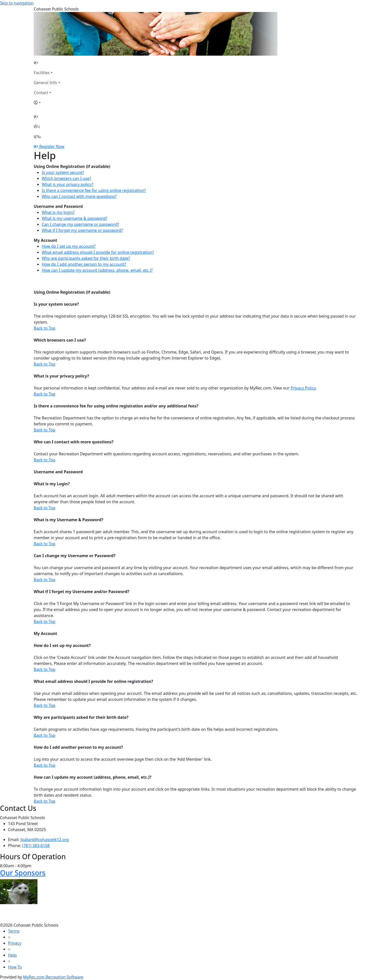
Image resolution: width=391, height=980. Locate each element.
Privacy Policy (303, 388)
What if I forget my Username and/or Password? (82, 592)
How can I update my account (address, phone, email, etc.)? (97, 270)
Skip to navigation (17, 3)
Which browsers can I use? (66, 178)
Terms (14, 931)
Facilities (42, 73)
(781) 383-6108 (36, 846)
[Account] (47, 103)
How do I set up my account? (69, 246)
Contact (41, 93)
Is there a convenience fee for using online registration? (94, 190)
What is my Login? (52, 484)
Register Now (52, 146)
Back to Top (45, 328)
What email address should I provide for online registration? (98, 252)
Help (12, 955)
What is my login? (58, 212)
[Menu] (37, 136)
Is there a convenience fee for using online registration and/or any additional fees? (116, 406)
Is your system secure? (63, 172)
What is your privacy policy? (68, 184)
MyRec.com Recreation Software (53, 977)
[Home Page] (47, 63)
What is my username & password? (74, 218)
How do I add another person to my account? (84, 264)
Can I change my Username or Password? (75, 556)
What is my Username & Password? (69, 520)
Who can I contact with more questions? (79, 196)
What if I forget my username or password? (82, 230)
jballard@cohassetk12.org (45, 840)
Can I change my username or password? (80, 224)
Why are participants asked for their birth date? (86, 258)
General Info (45, 83)
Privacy (15, 943)
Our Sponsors (23, 873)
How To (15, 967)
